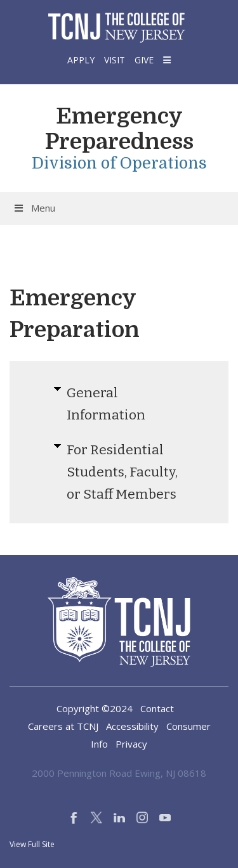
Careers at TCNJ (63, 726)
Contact (157, 708)
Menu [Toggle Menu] (34, 208)
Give (144, 60)
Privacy (131, 744)
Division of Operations (119, 163)
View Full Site (32, 844)
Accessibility (132, 726)
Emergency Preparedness (119, 129)
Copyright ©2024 (95, 708)
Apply (81, 60)
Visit (115, 60)
